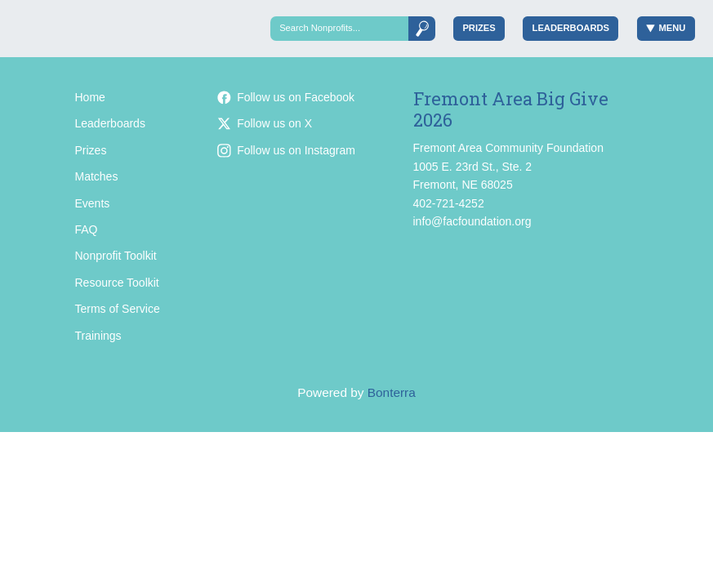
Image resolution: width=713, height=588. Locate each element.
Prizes (479, 28)
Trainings (98, 336)
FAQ (87, 229)
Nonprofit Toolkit (116, 256)
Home (90, 97)
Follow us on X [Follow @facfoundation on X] (265, 123)
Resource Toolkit (117, 283)
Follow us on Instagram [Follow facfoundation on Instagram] (286, 150)
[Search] (339, 28)
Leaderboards (571, 28)
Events (93, 203)
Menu (666, 28)
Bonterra (392, 392)
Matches (97, 176)
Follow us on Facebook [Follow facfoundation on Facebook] (286, 97)
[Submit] (421, 28)
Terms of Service (118, 309)
